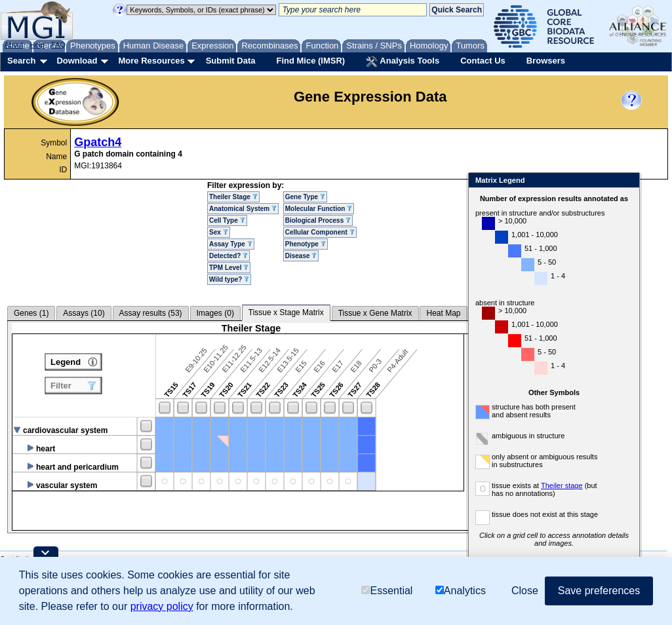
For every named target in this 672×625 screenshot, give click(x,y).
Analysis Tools (403, 62)
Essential (387, 591)
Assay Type (231, 244)
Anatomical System (243, 209)
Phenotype (306, 244)
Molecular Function (319, 209)
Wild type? (229, 279)
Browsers (546, 61)
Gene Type (305, 197)
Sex (219, 232)
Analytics (461, 591)
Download (77, 61)
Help (37, 45)
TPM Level (229, 268)
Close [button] (525, 591)
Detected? (228, 256)
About (14, 45)
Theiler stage (562, 485)
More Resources (151, 61)
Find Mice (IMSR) (310, 61)
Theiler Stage (233, 197)
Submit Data (231, 61)
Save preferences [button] (599, 591)
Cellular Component (320, 232)
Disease (301, 256)
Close (627, 181)
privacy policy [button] (162, 606)
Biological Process (318, 220)
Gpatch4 (98, 142)
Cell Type (227, 220)
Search (21, 61)
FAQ (58, 45)
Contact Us (483, 61)
